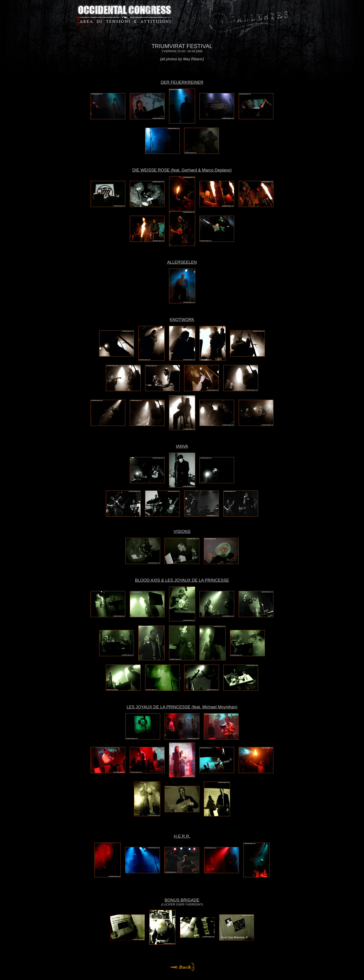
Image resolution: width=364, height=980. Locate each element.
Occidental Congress (125, 14)
